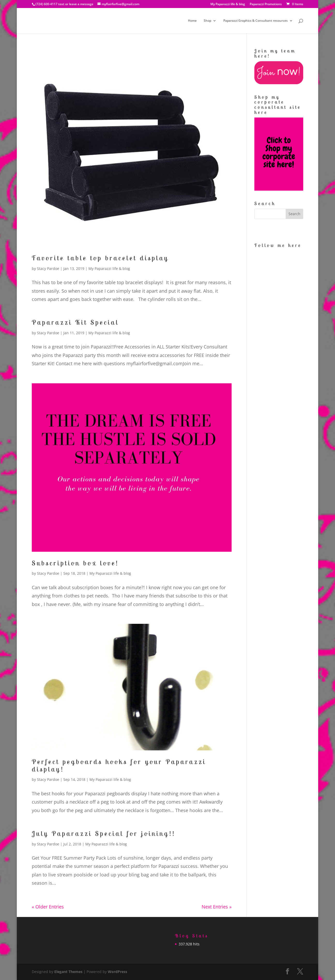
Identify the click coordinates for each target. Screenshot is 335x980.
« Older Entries (48, 907)
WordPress (117, 972)
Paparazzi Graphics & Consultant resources (256, 21)
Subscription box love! (75, 563)
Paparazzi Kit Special (75, 322)
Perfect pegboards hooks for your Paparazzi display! (119, 765)
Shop (207, 21)
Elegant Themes (68, 972)
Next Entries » (217, 907)
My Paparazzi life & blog (228, 4)
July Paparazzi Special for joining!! (104, 833)
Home (192, 21)
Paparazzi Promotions (266, 4)
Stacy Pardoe (48, 269)
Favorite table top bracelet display (100, 258)
